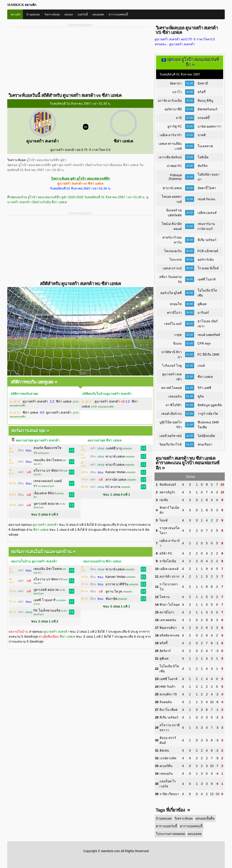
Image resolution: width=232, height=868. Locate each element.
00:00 (190, 240)
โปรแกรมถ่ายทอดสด (170, 834)
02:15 (190, 444)
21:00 (190, 83)
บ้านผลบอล (33, 14)
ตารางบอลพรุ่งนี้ (118, 14)
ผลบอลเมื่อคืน (205, 818)
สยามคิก (16, 14)
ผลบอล (69, 14)
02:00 (190, 425)
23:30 (190, 213)
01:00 (190, 343)
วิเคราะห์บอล (52, 14)
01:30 (190, 377)
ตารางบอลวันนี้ (167, 826)
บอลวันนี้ (83, 14)
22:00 (190, 92)
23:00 (190, 135)
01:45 (190, 396)
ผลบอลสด (98, 14)
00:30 (190, 324)
